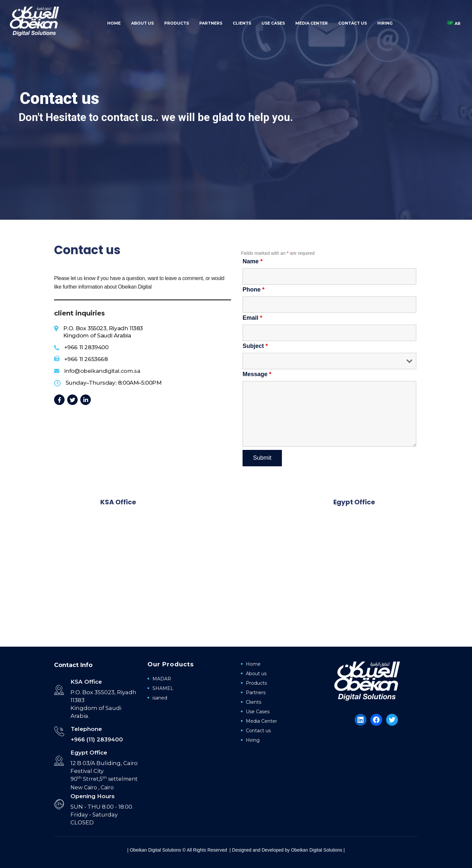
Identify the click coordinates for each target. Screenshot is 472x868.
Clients (242, 23)
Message (257, 374)
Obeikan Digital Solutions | (318, 850)
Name (253, 261)
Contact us (353, 23)
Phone (254, 290)
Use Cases (273, 23)
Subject (255, 346)
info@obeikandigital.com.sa (102, 371)
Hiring (385, 23)
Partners (211, 23)
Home (114, 23)
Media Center (312, 23)
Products (177, 23)
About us (142, 23)
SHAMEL (163, 688)
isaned (160, 698)
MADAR (162, 679)
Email (252, 318)
